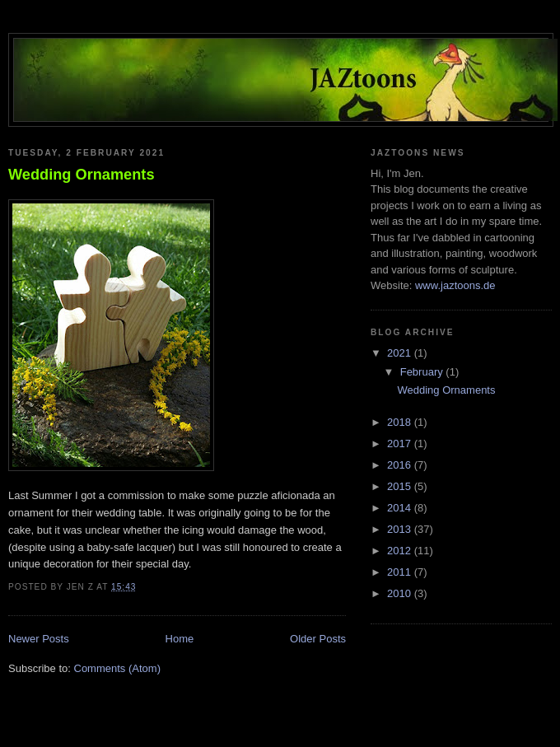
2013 (401, 529)
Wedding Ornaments (82, 175)
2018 (401, 422)
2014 (401, 508)
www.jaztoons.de (455, 285)
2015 (401, 486)
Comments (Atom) (117, 668)
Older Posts (318, 639)
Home (180, 639)
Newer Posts (39, 639)
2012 (401, 551)
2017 (401, 444)
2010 (401, 593)
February (423, 372)
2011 (401, 572)
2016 (401, 465)
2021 (401, 353)
